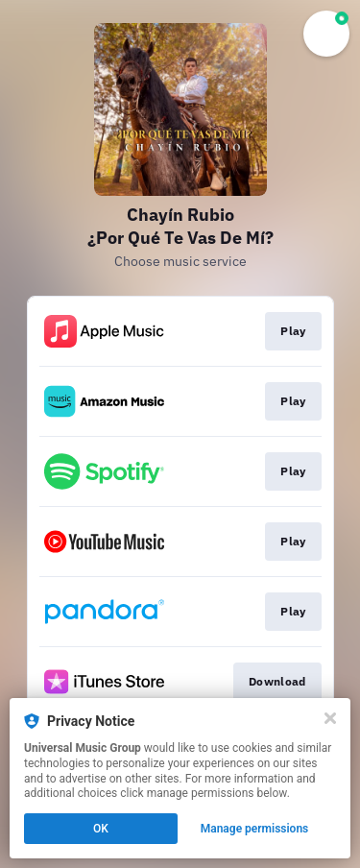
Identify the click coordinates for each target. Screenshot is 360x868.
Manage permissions (255, 829)
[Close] (330, 718)
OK (101, 829)
